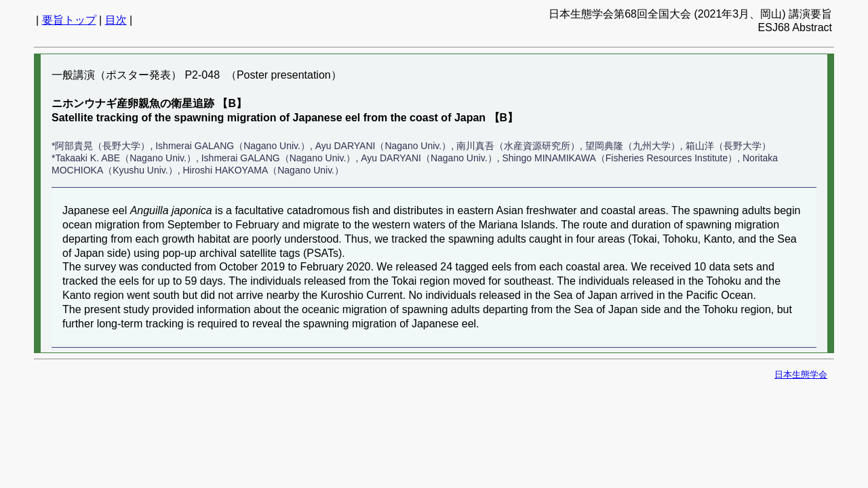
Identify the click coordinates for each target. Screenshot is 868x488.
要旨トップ (69, 20)
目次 (116, 20)
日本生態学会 (801, 374)
